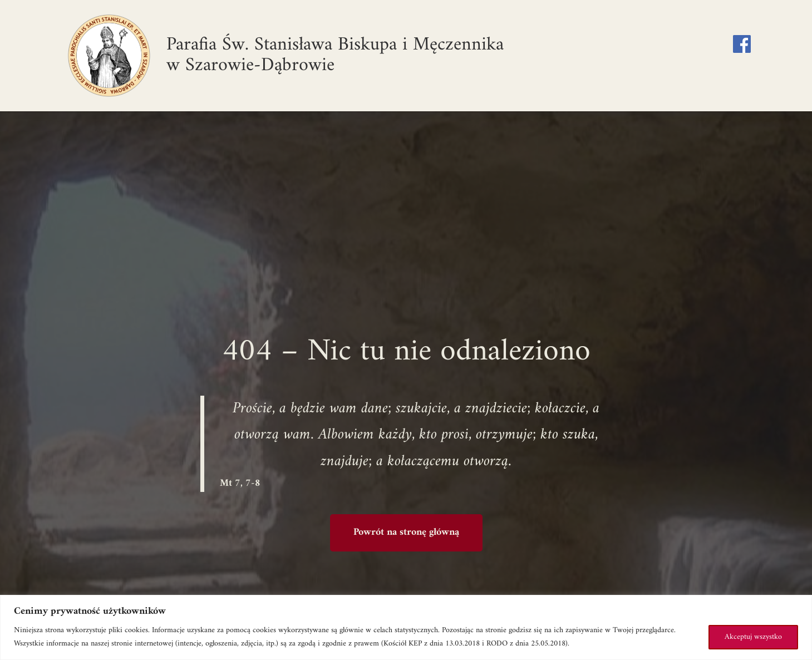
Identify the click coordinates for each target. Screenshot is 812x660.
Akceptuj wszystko (753, 637)
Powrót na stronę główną (406, 532)
